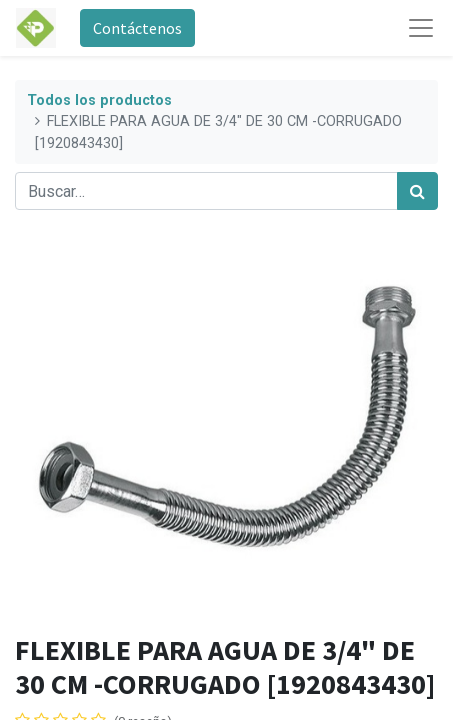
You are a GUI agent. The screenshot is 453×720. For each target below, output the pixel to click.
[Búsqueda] (417, 191)
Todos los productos (99, 100)
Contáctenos (137, 28)
